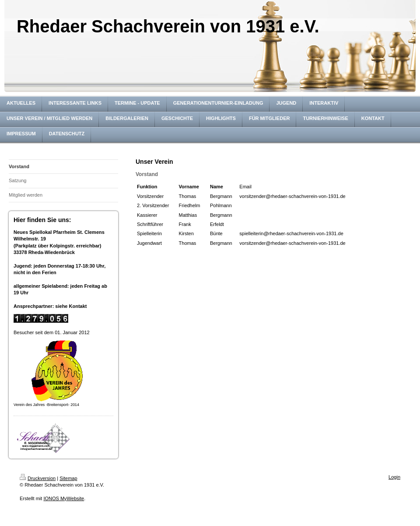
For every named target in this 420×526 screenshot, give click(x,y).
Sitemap (68, 478)
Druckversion (38, 478)
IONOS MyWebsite (64, 498)
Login (394, 477)
